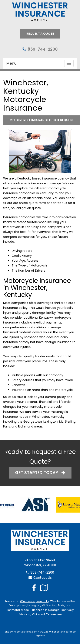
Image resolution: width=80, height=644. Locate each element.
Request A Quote (40, 34)
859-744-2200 (43, 49)
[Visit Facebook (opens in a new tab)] (34, 588)
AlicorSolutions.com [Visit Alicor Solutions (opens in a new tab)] (25, 632)
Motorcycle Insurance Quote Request (42, 120)
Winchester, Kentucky (34, 601)
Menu (11, 63)
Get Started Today (40, 473)
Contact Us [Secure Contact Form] (40, 578)
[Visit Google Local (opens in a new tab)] (44, 588)
